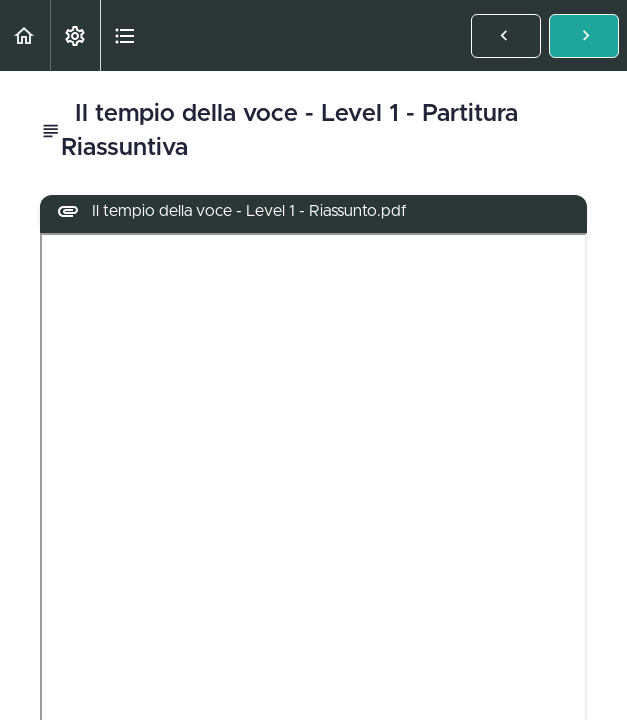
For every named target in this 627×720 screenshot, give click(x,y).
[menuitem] (75, 35)
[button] (25, 35)
